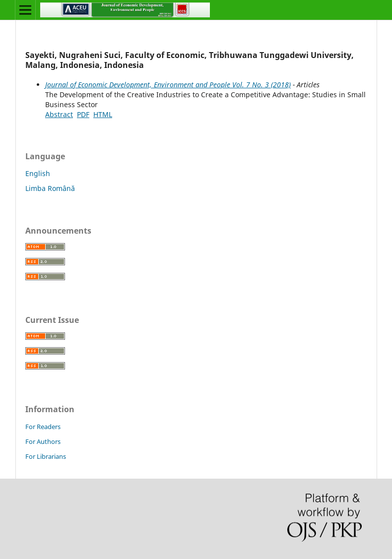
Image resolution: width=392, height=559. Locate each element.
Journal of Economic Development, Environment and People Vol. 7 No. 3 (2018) (168, 85)
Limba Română (50, 188)
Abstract (59, 114)
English (38, 173)
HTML (103, 114)
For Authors (43, 441)
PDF (83, 114)
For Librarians (46, 456)
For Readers (43, 427)
